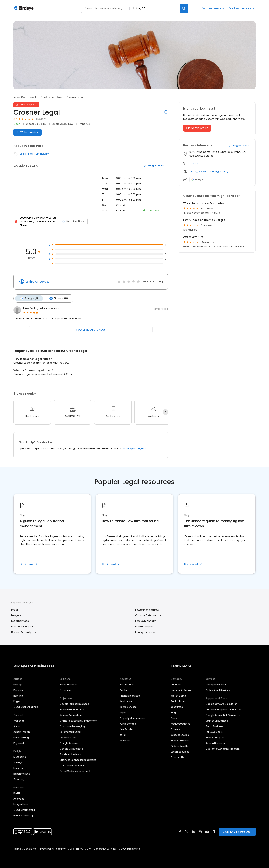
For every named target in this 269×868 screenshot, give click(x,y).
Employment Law (51, 97)
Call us (194, 164)
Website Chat (68, 737)
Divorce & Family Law (24, 632)
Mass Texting (21, 737)
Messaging (20, 757)
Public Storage (128, 723)
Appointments (22, 732)
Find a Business (215, 726)
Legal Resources (180, 751)
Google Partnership (25, 810)
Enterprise (66, 690)
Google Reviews (69, 743)
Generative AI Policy (105, 848)
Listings (18, 684)
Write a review (213, 8)
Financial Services (130, 695)
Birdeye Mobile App (24, 815)
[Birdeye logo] (24, 8)
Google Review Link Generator (223, 715)
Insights (18, 768)
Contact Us (177, 757)
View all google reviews (91, 329)
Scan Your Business (217, 720)
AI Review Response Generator (223, 709)
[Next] (165, 412)
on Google (53, 308)
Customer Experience (72, 765)
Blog (173, 712)
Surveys (18, 762)
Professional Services (218, 690)
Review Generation (71, 715)
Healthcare (126, 701)
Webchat (19, 720)
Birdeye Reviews (180, 740)
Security (61, 848)
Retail (123, 735)
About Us (176, 684)
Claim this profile (197, 128)
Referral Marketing (70, 732)
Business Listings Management (78, 760)
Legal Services (20, 621)
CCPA (88, 848)
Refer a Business (215, 743)
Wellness (125, 740)
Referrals (18, 695)
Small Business (68, 684)
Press (174, 718)
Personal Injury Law (23, 626)
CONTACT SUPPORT (237, 831)
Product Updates (180, 723)
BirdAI (17, 793)
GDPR (71, 848)
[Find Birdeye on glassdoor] (214, 831)
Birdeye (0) (58, 298)
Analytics (19, 798)
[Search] (184, 8)
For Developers (214, 732)
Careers (175, 729)
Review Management (72, 709)
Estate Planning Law (147, 610)
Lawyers (16, 615)
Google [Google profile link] (197, 179)
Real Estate (126, 729)
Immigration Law (145, 632)
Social (17, 726)
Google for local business (74, 704)
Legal (33, 97)
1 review (41, 119)
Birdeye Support (215, 737)
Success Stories (180, 735)
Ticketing (19, 779)
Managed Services (216, 684)
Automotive (127, 684)
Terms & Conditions (25, 848)
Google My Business (71, 748)
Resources (177, 707)
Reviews (18, 690)
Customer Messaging (72, 726)
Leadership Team (181, 690)
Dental (123, 690)
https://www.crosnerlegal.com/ (209, 171)
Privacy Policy (46, 848)
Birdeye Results (180, 746)
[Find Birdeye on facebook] (180, 831)
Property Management (133, 718)
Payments (19, 743)
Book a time (178, 701)
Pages (17, 701)
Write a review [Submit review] (28, 132)
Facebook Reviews (70, 754)
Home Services (128, 707)
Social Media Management (75, 771)
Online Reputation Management (79, 720)
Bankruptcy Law (145, 626)
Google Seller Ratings (26, 707)
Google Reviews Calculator (221, 704)
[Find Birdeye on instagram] (200, 831)
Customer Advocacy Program (223, 748)
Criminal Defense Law (148, 615)
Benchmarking (22, 773)
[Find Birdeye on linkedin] (193, 831)
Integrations (21, 804)
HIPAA (79, 848)
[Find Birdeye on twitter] (187, 831)
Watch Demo (178, 695)
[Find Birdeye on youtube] (207, 831)
